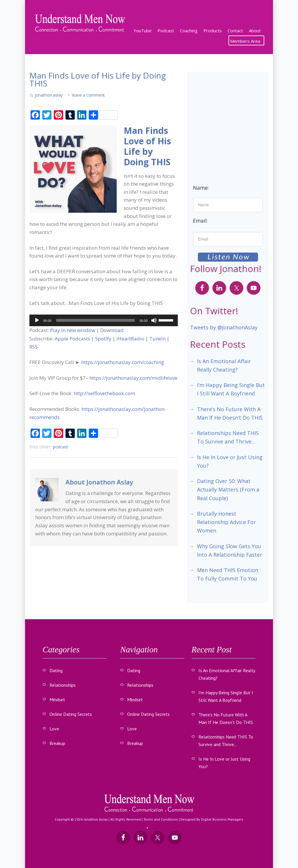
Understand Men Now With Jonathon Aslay (80, 23)
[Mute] (154, 320)
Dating (56, 670)
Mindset (57, 699)
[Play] (37, 320)
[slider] (96, 320)
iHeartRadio (130, 339)
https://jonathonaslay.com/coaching (123, 362)
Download (112, 330)
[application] (104, 320)
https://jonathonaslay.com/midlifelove (133, 378)
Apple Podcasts (72, 339)
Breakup (57, 743)
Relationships (63, 685)
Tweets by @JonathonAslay (224, 327)
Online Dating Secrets (71, 714)
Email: (200, 221)
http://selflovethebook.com (104, 393)
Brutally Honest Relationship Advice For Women (226, 522)
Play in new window (73, 330)
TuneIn (157, 339)
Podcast (61, 447)
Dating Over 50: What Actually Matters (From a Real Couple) (228, 490)
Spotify (103, 339)
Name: (201, 188)
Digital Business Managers (222, 819)
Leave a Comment (88, 95)
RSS (33, 346)
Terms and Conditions (161, 819)
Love (54, 728)
